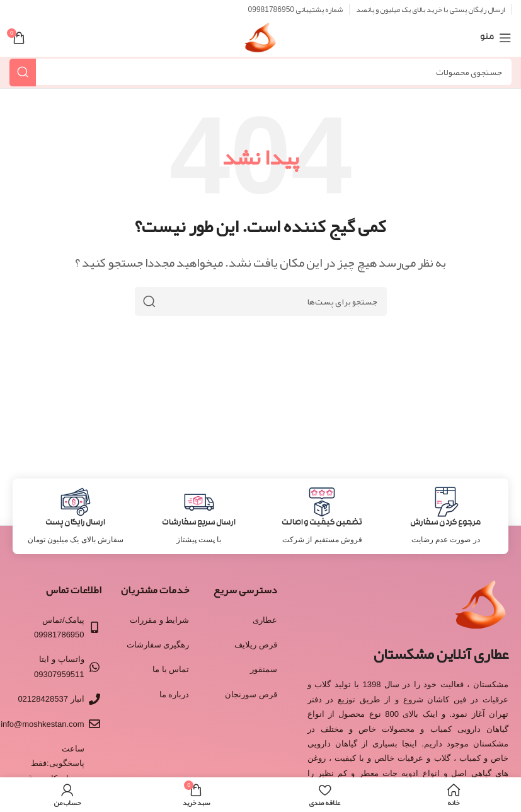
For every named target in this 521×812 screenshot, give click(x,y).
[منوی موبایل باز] (496, 38)
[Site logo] (260, 42)
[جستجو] (260, 72)
